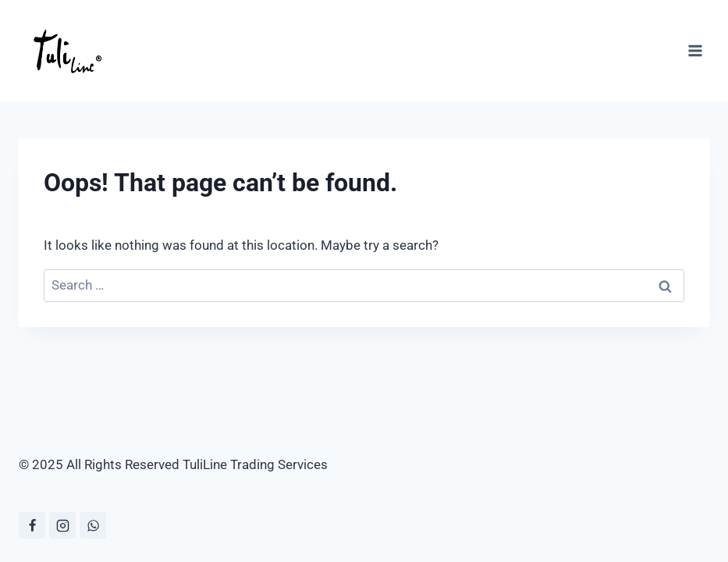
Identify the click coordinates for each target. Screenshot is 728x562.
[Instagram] (62, 525)
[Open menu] (695, 50)
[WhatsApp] (93, 525)
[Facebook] (32, 525)
